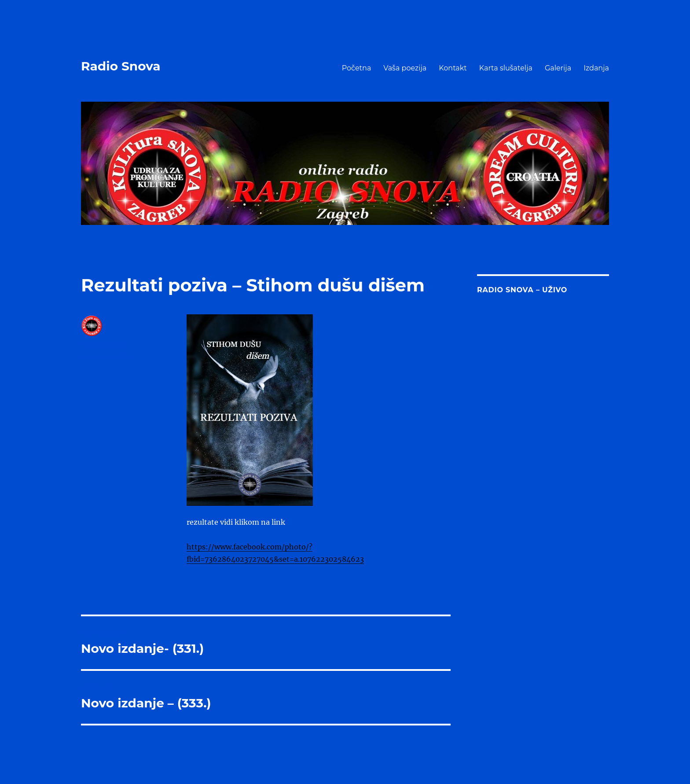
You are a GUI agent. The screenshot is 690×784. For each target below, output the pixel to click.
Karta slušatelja (506, 68)
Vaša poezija (405, 68)
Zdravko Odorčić (104, 344)
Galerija (558, 68)
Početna (357, 68)
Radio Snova (121, 66)
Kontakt (453, 68)
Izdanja (596, 68)
